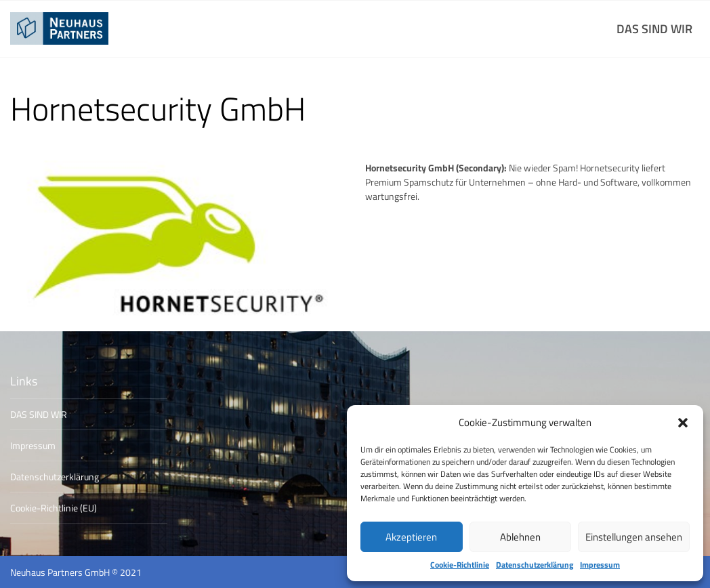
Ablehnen (520, 537)
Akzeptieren (411, 537)
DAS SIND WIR (654, 29)
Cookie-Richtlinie (460, 565)
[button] (683, 423)
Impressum (600, 565)
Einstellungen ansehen (634, 537)
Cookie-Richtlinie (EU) (54, 508)
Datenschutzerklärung (535, 565)
